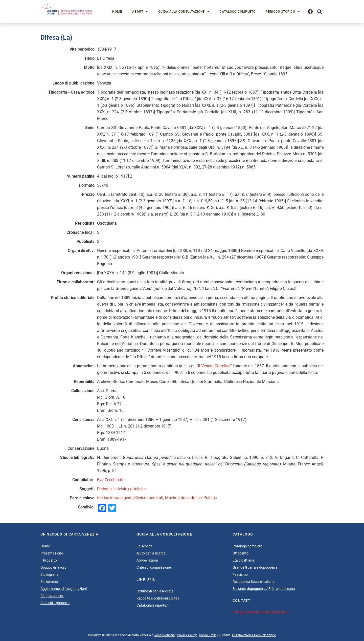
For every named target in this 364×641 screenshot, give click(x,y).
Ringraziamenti (52, 596)
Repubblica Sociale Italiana (254, 582)
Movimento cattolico (183, 498)
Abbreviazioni (147, 560)
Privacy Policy (187, 635)
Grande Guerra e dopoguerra (255, 567)
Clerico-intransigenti (115, 498)
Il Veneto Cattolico (214, 366)
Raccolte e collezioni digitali (158, 598)
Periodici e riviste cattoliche (121, 489)
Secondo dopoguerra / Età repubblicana (264, 589)
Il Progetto (49, 560)
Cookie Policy (209, 635)
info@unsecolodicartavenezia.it (261, 612)
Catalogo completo (238, 12)
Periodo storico (283, 12)
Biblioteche (49, 582)
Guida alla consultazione (184, 12)
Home (117, 12)
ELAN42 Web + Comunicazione (254, 635)
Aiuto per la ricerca (151, 553)
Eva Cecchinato (111, 480)
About (140, 12)
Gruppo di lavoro (53, 567)
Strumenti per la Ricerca (155, 591)
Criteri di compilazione (154, 567)
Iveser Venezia (164, 635)
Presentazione (52, 553)
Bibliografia (49, 574)
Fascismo (240, 574)
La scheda (145, 546)
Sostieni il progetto (55, 603)
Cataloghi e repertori (152, 605)
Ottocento (241, 553)
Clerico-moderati (149, 498)
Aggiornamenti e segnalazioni (64, 589)
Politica (210, 498)
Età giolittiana (243, 560)
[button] (319, 12)
